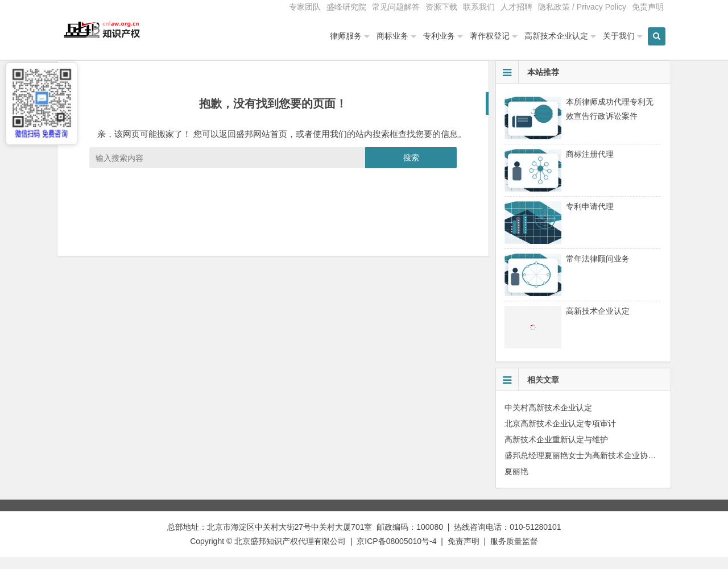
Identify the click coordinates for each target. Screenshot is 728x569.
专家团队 (305, 7)
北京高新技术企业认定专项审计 (560, 435)
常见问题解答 (396, 7)
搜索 (411, 169)
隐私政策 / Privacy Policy (582, 7)
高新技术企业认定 (556, 36)
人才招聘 (516, 7)
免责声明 (648, 7)
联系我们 (479, 7)
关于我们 (619, 36)
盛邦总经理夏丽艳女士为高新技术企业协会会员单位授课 (604, 467)
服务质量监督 (514, 553)
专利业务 (439, 36)
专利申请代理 (590, 218)
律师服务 (346, 36)
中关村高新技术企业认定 (548, 419)
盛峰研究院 (346, 7)
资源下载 (441, 7)
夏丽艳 (516, 483)
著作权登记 (490, 36)
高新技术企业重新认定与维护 (556, 451)
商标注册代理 (590, 165)
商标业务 (392, 36)
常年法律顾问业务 (598, 270)
